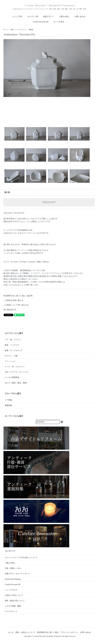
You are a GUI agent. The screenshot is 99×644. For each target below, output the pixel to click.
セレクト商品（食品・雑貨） (16, 383)
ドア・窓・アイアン (13, 340)
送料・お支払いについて (25, 632)
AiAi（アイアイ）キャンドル (16, 372)
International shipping (13, 579)
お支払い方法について (14, 595)
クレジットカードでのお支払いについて (21, 557)
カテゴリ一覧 (33, 17)
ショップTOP (17, 17)
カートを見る (59, 22)
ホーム (6, 30)
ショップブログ (11, 590)
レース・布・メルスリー (15, 367)
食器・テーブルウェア (18, 30)
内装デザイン (48, 17)
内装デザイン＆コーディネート (17, 574)
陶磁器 (31, 30)
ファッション (10, 361)
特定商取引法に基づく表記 (48, 632)
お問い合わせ (80, 17)
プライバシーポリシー (69, 632)
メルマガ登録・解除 (13, 606)
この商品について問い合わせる (16, 305)
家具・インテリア (12, 345)
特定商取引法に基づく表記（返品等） (19, 296)
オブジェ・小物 (11, 356)
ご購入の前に (64, 17)
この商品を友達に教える (13, 300)
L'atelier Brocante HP (41, 22)
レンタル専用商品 (12, 377)
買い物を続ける (10, 310)
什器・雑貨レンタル (13, 568)
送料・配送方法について (15, 601)
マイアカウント (11, 611)
